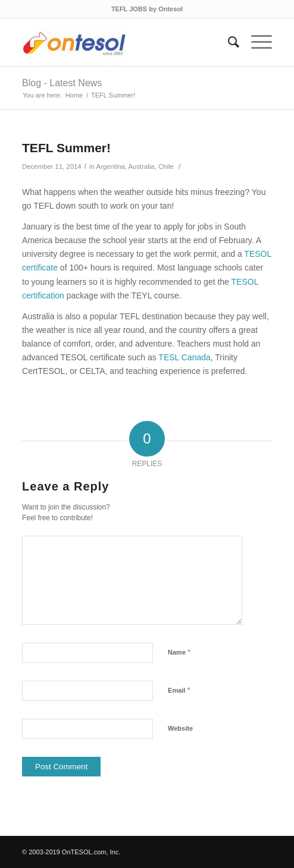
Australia (142, 166)
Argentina (110, 166)
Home (74, 95)
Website (180, 728)
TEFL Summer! (66, 148)
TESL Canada (184, 357)
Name (179, 652)
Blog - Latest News (62, 83)
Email (179, 690)
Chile (166, 166)
